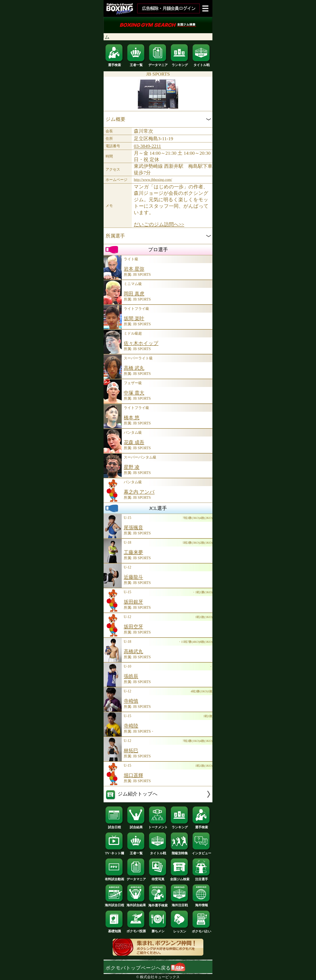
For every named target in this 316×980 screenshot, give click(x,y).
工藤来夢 (133, 552)
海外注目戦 (180, 904)
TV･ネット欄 (114, 852)
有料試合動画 (114, 878)
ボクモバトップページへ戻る (145, 968)
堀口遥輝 (133, 775)
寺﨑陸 (131, 726)
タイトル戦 (202, 63)
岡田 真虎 (134, 294)
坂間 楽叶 (134, 318)
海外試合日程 (114, 904)
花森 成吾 (134, 442)
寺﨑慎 (131, 701)
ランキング (180, 63)
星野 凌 (132, 467)
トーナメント (158, 826)
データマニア (158, 63)
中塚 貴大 (134, 393)
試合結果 (136, 826)
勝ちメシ (158, 930)
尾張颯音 (133, 528)
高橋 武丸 (134, 368)
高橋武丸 (133, 651)
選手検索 (114, 63)
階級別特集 (180, 852)
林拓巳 (131, 751)
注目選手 (202, 878)
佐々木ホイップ (141, 343)
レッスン (180, 930)
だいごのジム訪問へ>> (159, 224)
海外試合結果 (136, 904)
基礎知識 (114, 930)
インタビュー (202, 852)
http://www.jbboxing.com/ (153, 180)
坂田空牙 (133, 627)
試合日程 (114, 826)
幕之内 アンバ (139, 492)
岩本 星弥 (134, 269)
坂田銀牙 (133, 602)
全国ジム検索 (180, 878)
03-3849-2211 (147, 146)
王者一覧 (136, 63)
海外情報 (202, 904)
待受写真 (158, 878)
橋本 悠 (132, 418)
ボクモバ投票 (136, 930)
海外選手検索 (158, 904)
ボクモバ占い (202, 930)
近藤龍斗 (133, 577)
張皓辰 (131, 676)
